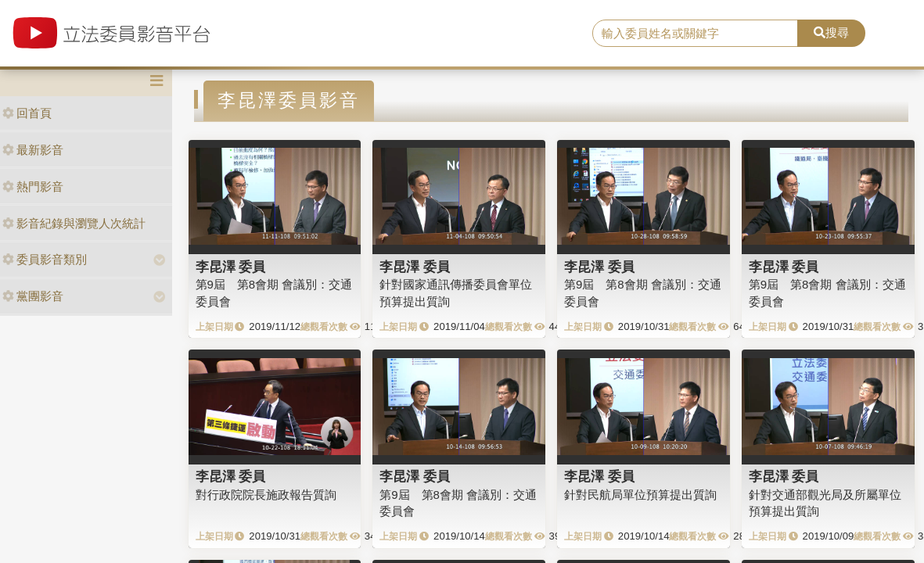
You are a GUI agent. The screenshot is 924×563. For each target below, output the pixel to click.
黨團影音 (33, 296)
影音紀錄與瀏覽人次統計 (74, 223)
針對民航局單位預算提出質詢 (640, 495)
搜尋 (831, 32)
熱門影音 (33, 186)
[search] (695, 34)
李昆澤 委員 (231, 267)
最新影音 (33, 150)
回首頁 (27, 113)
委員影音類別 (45, 259)
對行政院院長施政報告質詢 (266, 495)
